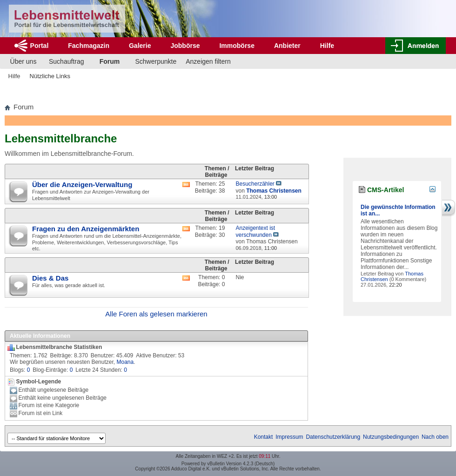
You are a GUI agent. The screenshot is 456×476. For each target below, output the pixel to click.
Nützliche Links (50, 76)
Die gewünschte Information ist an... (398, 210)
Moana (125, 362)
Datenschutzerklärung (333, 437)
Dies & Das (50, 278)
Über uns (23, 61)
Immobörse (237, 46)
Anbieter (287, 46)
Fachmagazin (89, 46)
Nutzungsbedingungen (391, 437)
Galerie (140, 46)
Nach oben (435, 437)
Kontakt (264, 437)
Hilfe (327, 46)
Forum (110, 61)
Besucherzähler (255, 184)
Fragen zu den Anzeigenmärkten (86, 229)
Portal (40, 46)
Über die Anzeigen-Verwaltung (82, 184)
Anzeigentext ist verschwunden (255, 231)
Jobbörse (185, 46)
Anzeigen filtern (208, 61)
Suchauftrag (67, 61)
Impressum (289, 437)
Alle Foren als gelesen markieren (156, 314)
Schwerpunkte (156, 61)
